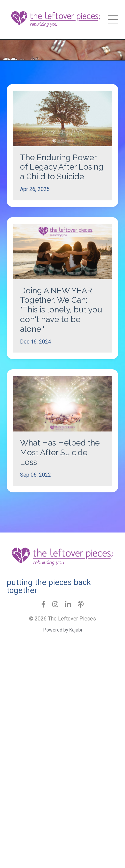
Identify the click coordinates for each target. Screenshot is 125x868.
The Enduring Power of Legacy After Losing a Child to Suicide (62, 167)
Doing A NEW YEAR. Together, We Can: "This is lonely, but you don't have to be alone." (61, 310)
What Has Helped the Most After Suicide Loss (60, 453)
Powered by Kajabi (63, 630)
